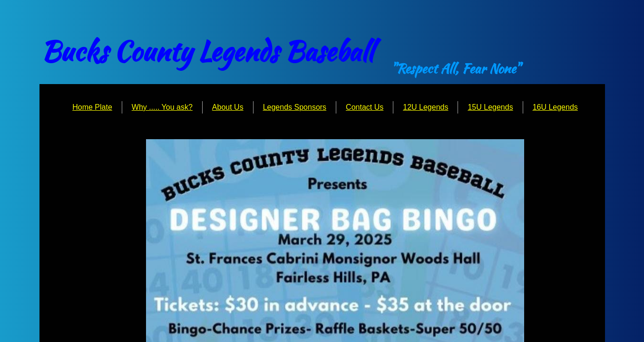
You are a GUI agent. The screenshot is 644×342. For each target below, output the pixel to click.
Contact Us (365, 107)
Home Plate (92, 107)
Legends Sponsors (295, 107)
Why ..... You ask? (162, 107)
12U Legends (425, 107)
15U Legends (490, 107)
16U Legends (555, 107)
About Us (228, 107)
